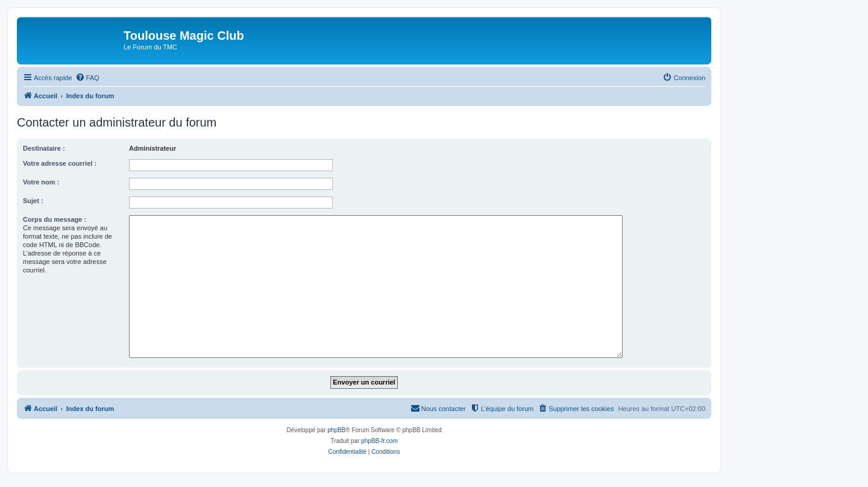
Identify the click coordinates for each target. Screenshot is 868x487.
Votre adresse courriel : (60, 163)
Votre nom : (41, 182)
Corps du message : (55, 219)
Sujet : (33, 201)
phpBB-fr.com (379, 441)
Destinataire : (44, 148)
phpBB (336, 430)
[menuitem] (87, 78)
